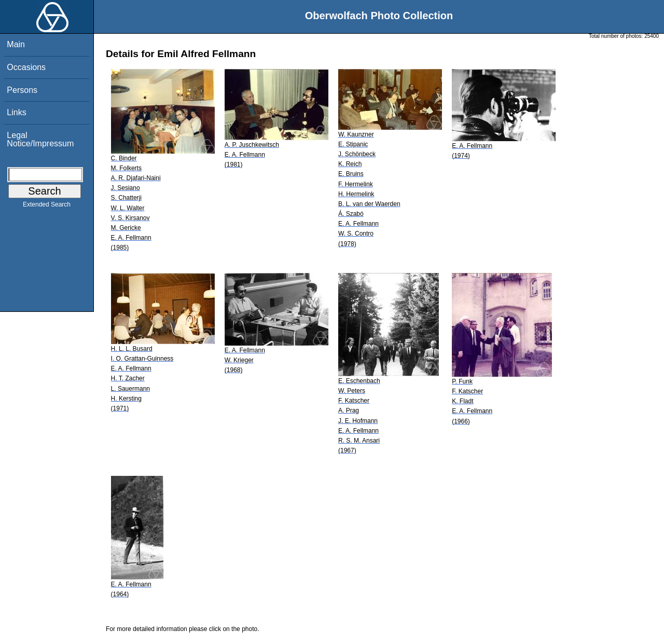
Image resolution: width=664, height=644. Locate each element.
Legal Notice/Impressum (40, 139)
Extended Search (47, 207)
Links (16, 112)
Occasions (26, 67)
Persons (22, 90)
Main (16, 44)
